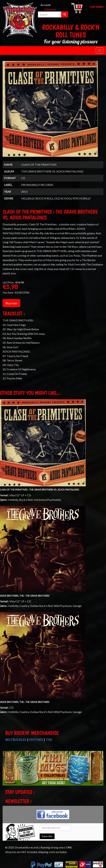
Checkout (50, 9)
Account (46, 5)
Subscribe (47, 836)
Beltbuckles (16, 740)
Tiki (49, 740)
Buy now (11, 303)
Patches (36, 740)
